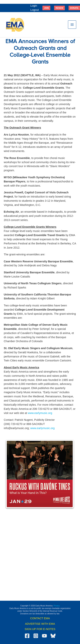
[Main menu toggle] (72, 25)
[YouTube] (44, 636)
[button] (46, 8)
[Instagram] (36, 636)
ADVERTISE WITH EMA (40, 624)
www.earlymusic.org (40, 413)
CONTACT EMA (40, 618)
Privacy (57, 606)
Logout (35, 10)
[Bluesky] (53, 636)
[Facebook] (27, 636)
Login (34, 6)
